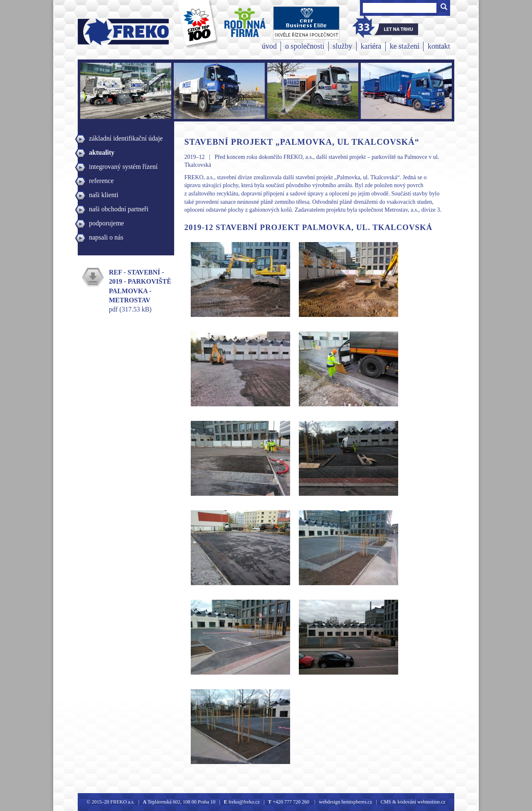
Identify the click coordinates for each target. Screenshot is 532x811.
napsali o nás (106, 237)
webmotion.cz (431, 802)
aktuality (102, 152)
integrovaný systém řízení (123, 167)
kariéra (371, 46)
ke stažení (405, 46)
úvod (269, 46)
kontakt (439, 46)
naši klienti (104, 195)
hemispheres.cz (356, 802)
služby (343, 46)
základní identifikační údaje (126, 138)
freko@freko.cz (244, 802)
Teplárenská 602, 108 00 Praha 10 (181, 802)
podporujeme (106, 223)
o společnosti (305, 46)
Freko (96, 32)
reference (101, 181)
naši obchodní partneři (119, 209)
